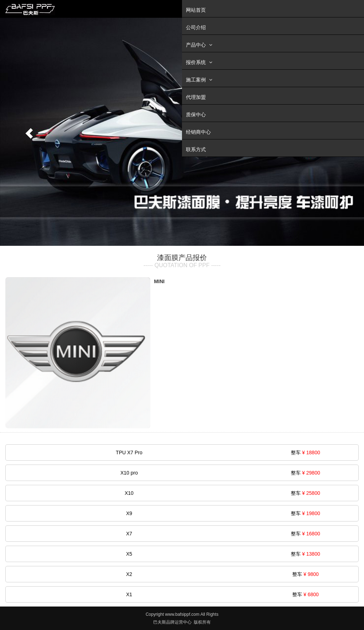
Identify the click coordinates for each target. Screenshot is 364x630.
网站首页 (196, 10)
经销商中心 (198, 132)
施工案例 (200, 80)
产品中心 (200, 45)
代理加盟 (196, 97)
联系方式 (196, 149)
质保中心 (196, 115)
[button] (27, 132)
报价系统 (200, 62)
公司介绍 (196, 27)
